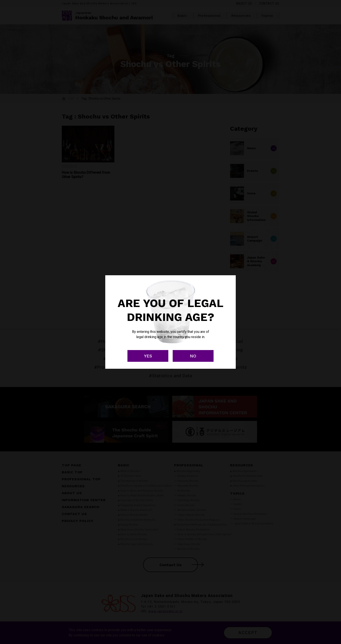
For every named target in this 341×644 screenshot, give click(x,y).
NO (193, 356)
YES (148, 356)
